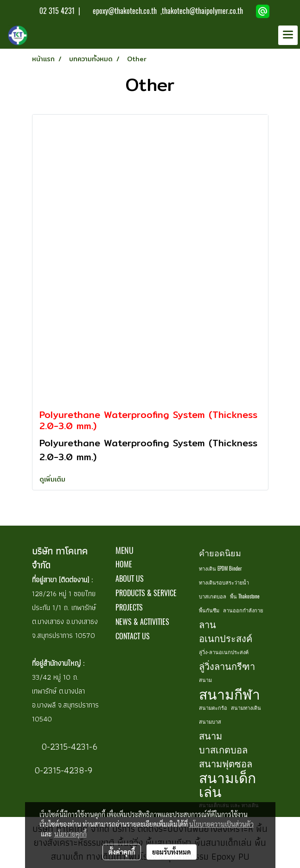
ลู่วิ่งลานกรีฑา (227, 666)
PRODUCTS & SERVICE (146, 593)
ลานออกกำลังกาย (243, 610)
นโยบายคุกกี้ (70, 834)
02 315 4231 (56, 11)
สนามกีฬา (230, 694)
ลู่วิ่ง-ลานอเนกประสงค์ (224, 652)
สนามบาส (210, 722)
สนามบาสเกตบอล (223, 743)
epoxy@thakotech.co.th (126, 11)
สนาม (205, 680)
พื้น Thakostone (245, 596)
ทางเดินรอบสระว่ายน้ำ (224, 582)
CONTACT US (133, 636)
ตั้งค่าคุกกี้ (122, 852)
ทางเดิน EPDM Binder (220, 569)
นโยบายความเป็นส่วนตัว (221, 824)
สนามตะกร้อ (213, 708)
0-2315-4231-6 (68, 746)
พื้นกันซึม (209, 610)
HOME (124, 564)
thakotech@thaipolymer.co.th (202, 11)
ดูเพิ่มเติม (54, 479)
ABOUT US (130, 579)
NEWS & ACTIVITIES (142, 622)
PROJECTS (129, 608)
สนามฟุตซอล (226, 763)
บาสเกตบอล (213, 596)
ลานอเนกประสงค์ (226, 631)
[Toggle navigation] (288, 35)
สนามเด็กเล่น (227, 784)
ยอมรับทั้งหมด (172, 852)
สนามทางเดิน (246, 708)
